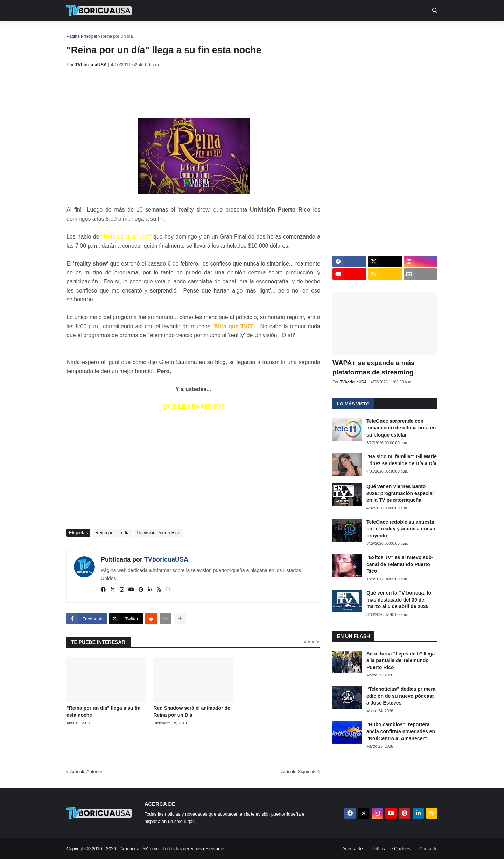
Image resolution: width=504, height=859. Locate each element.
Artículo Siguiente (299, 772)
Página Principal (82, 36)
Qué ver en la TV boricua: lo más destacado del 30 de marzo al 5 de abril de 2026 (399, 600)
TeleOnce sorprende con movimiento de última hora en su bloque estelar (401, 428)
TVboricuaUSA (166, 559)
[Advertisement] (194, 93)
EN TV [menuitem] (143, 32)
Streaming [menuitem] (247, 32)
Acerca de (353, 849)
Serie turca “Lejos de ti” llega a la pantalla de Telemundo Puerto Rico (401, 661)
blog (220, 362)
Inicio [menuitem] (79, 32)
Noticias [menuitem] (109, 32)
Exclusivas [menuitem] (288, 32)
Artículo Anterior (86, 772)
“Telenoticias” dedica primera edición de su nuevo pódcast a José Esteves (401, 696)
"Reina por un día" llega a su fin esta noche (104, 712)
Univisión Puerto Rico (159, 533)
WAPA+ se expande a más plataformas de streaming (374, 367)
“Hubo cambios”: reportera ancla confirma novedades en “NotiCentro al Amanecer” (401, 731)
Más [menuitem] (347, 32)
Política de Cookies (391, 849)
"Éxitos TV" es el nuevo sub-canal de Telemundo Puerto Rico (400, 564)
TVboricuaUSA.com (139, 849)
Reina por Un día (117, 36)
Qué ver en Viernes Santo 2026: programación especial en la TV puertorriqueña (400, 493)
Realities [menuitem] (179, 32)
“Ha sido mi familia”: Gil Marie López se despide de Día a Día (402, 460)
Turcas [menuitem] (212, 32)
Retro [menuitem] (323, 32)
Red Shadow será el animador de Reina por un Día (192, 712)
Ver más (312, 642)
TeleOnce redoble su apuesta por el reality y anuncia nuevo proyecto (401, 529)
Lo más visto (353, 404)
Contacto (428, 849)
